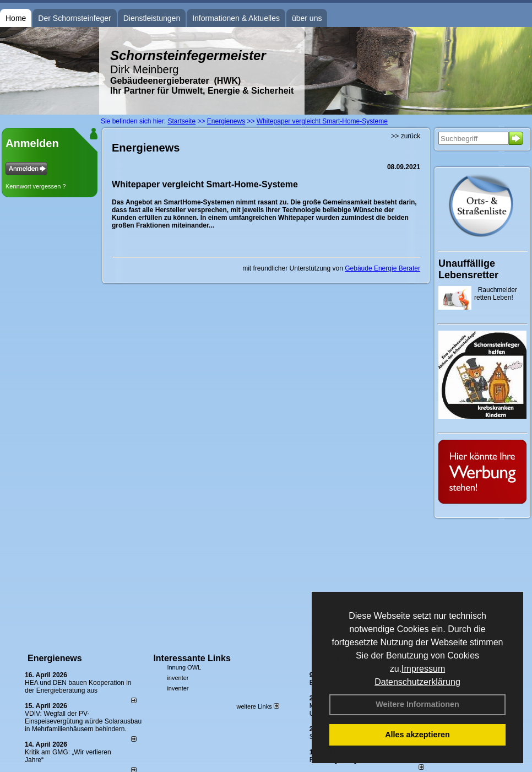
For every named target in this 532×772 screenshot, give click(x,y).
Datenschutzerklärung (417, 682)
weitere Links (257, 706)
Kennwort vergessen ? (36, 186)
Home (16, 18)
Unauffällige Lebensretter (468, 269)
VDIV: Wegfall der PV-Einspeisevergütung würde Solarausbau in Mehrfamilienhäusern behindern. (83, 721)
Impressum (423, 669)
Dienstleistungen (152, 18)
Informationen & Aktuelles (236, 18)
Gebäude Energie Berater (382, 268)
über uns (307, 18)
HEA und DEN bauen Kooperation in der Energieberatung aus (78, 687)
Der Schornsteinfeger (74, 18)
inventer (178, 678)
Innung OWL (184, 667)
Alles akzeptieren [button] (417, 735)
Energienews (55, 658)
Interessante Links (192, 658)
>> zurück (406, 136)
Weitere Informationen (417, 704)
